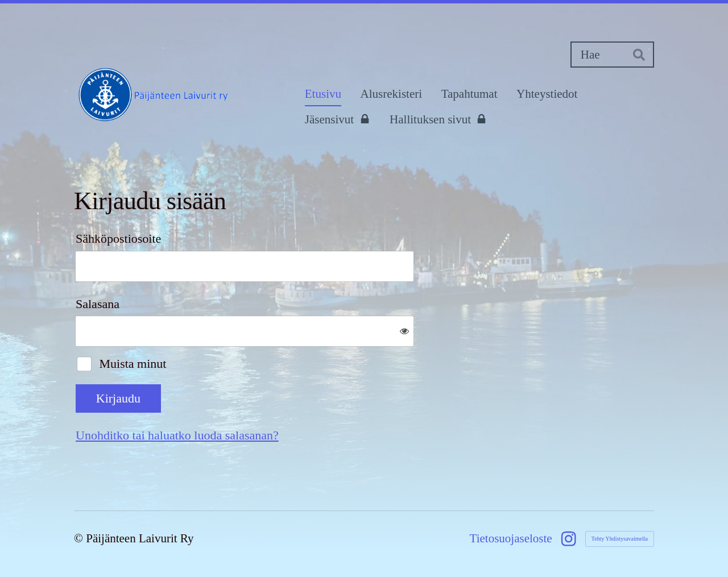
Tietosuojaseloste (511, 539)
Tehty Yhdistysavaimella (620, 539)
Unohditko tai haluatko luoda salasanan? (177, 435)
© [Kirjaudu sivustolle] (80, 538)
